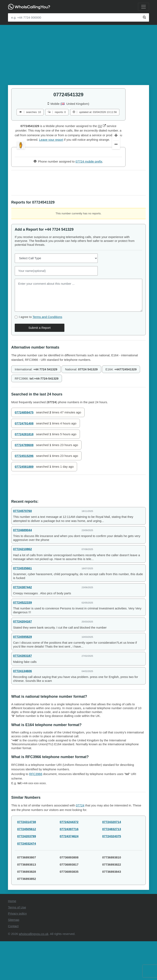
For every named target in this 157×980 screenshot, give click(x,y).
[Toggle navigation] (144, 7)
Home (12, 940)
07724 (80, 844)
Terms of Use (17, 946)
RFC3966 (36, 813)
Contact (13, 965)
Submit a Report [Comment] (39, 367)
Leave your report (51, 140)
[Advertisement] (78, 53)
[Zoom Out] (116, 184)
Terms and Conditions (47, 356)
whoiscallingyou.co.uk (34, 973)
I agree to (40, 356)
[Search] (144, 17)
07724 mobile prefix (89, 200)
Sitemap (14, 959)
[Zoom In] (116, 175)
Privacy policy (17, 952)
